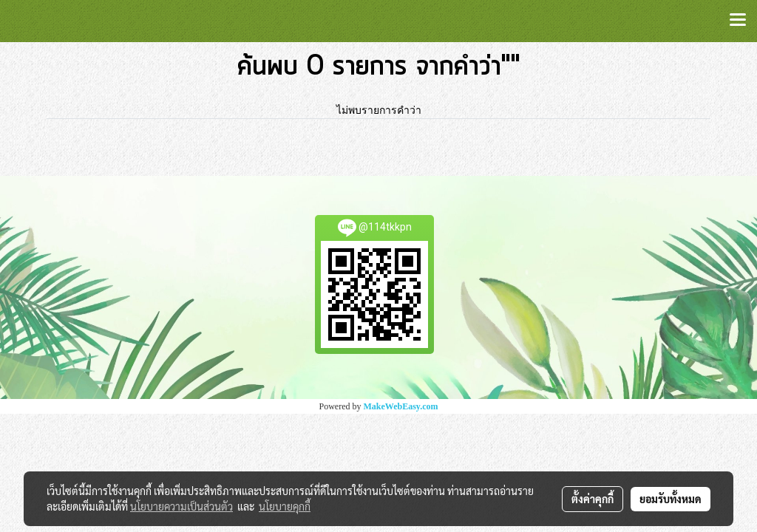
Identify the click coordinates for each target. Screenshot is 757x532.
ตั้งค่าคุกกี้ (593, 499)
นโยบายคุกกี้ (285, 506)
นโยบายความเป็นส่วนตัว (181, 506)
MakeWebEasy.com (401, 406)
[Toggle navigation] (738, 21)
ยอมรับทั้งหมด (671, 499)
